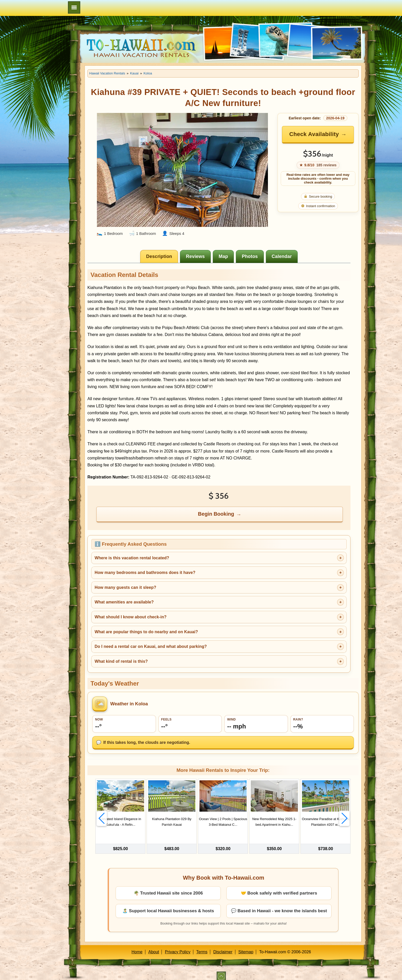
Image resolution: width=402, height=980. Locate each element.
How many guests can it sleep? (125, 587)
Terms (202, 948)
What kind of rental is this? (121, 661)
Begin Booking (216, 514)
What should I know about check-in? (131, 617)
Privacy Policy (178, 948)
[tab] (159, 256)
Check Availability (314, 134)
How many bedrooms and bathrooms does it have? (145, 573)
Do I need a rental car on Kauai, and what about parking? (151, 646)
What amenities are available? (124, 602)
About (154, 948)
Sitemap (246, 948)
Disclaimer (223, 948)
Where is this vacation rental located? (132, 558)
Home (137, 948)
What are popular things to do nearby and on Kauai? (146, 632)
